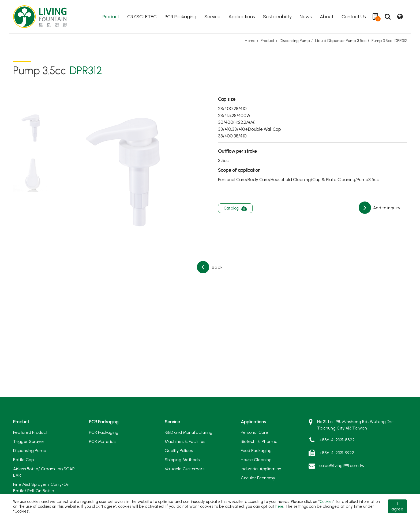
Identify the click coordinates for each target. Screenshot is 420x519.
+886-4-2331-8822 (337, 440)
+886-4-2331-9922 (337, 453)
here (279, 506)
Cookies (326, 502)
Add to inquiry (386, 208)
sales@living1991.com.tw (342, 466)
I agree (397, 506)
